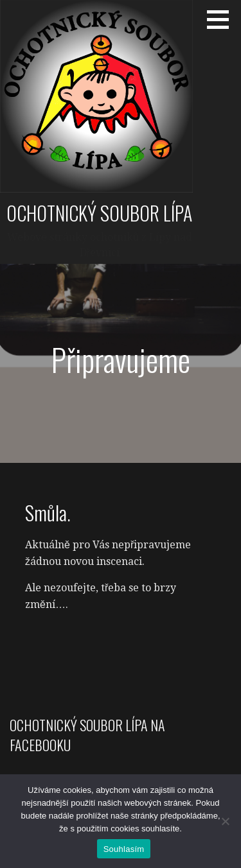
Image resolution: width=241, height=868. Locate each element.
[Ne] (225, 821)
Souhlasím (124, 849)
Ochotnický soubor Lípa (99, 213)
